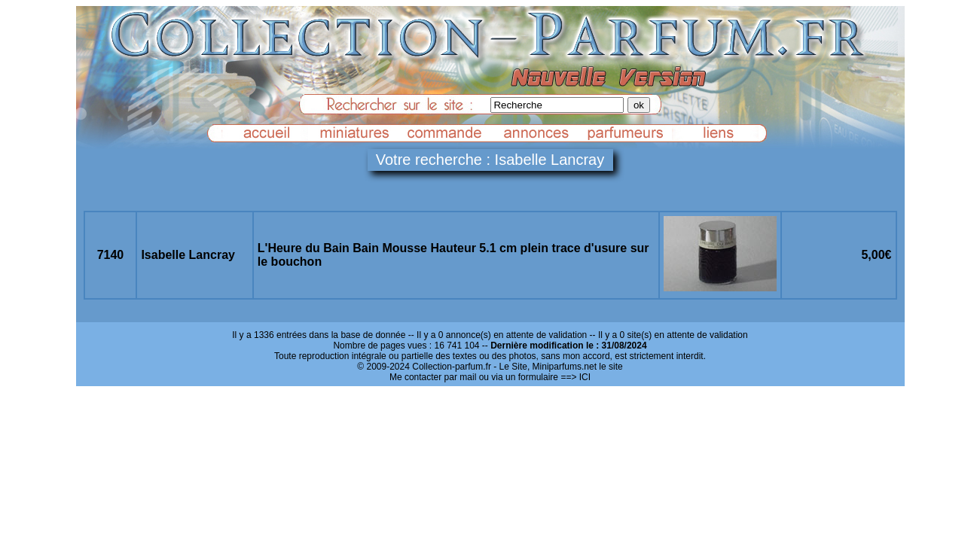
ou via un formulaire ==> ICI (535, 377)
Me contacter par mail (433, 377)
